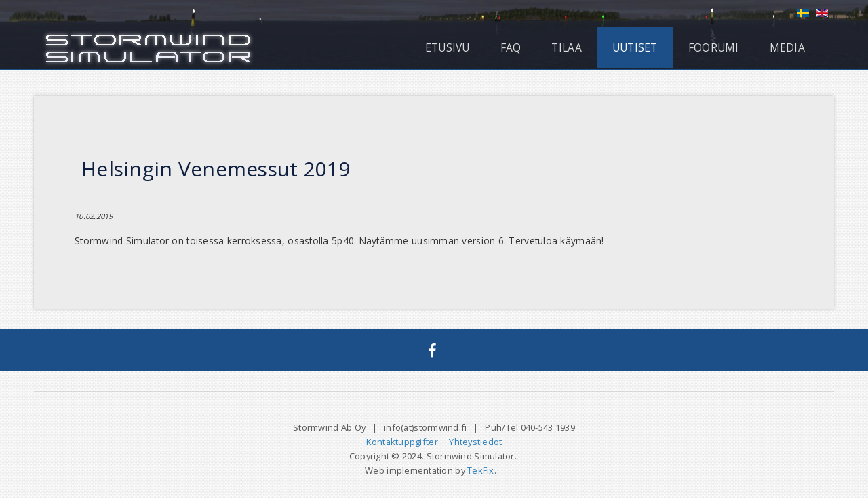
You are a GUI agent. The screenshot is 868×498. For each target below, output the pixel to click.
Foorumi (714, 47)
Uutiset (635, 47)
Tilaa (566, 47)
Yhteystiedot (475, 442)
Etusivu (448, 47)
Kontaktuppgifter (402, 442)
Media (787, 47)
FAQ (511, 47)
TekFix (481, 470)
